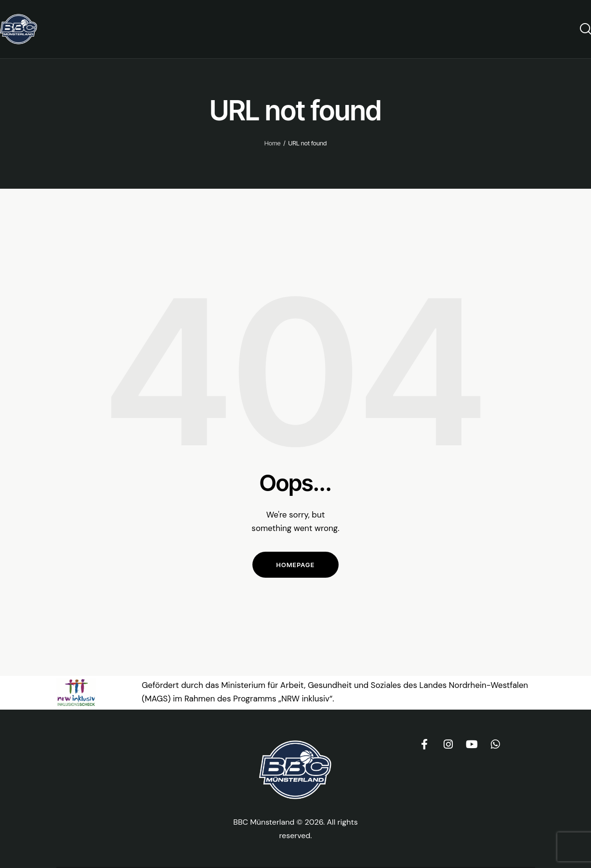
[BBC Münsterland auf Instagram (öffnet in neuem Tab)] (448, 744)
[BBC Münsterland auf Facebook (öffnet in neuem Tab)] (424, 744)
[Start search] (585, 29)
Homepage (296, 565)
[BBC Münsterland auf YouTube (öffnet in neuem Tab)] (472, 744)
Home (273, 143)
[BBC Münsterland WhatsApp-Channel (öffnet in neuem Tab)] (495, 744)
